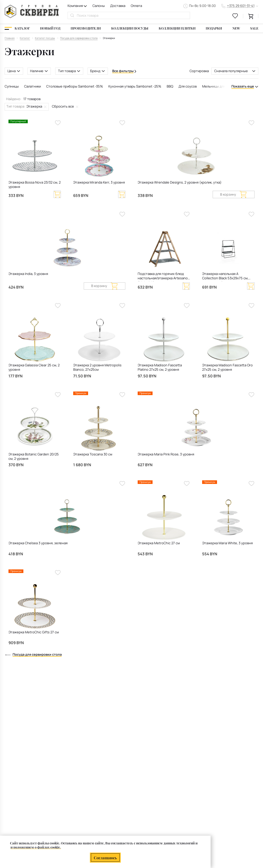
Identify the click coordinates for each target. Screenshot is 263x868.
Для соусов (188, 86)
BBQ (170, 86)
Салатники (32, 86)
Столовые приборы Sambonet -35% (75, 86)
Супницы (12, 86)
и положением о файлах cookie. (36, 847)
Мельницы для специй (220, 86)
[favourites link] (235, 16)
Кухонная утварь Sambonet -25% (135, 86)
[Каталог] (17, 28)
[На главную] (32, 11)
